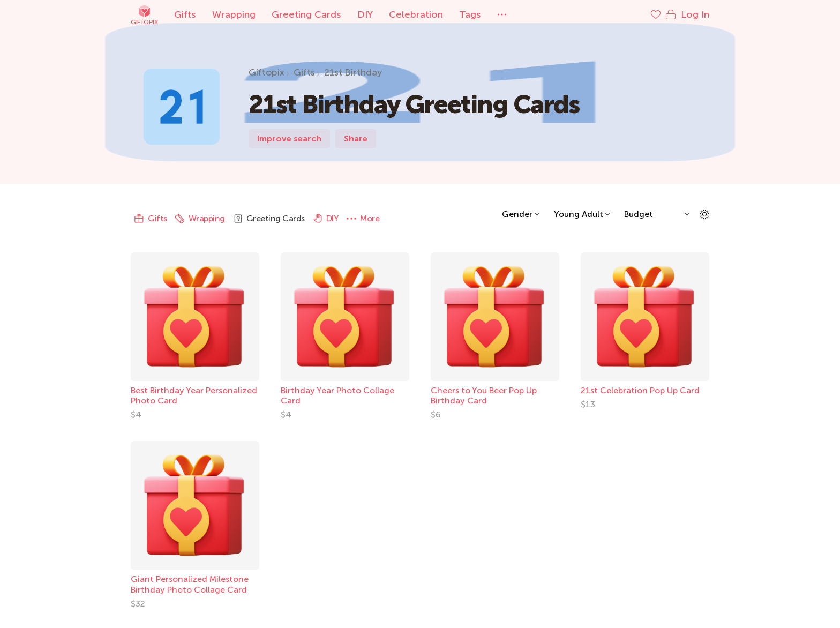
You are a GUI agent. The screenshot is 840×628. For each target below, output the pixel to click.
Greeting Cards (306, 14)
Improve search (289, 139)
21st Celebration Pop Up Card (640, 390)
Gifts (185, 14)
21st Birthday (353, 72)
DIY (365, 14)
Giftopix (144, 15)
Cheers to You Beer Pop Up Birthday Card (484, 395)
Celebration (416, 14)
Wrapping (234, 14)
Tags (470, 14)
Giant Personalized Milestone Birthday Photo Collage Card (190, 584)
